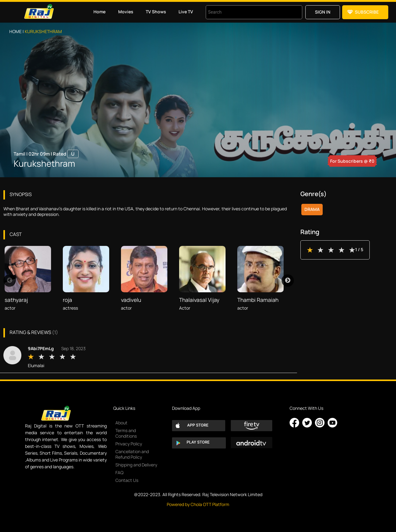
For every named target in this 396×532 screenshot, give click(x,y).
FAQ (119, 472)
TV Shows (156, 12)
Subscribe (367, 12)
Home (99, 12)
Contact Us (127, 480)
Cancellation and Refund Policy (132, 454)
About (121, 423)
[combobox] (246, 12)
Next (288, 281)
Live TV (186, 12)
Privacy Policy (129, 444)
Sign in (323, 12)
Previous (10, 281)
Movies (126, 12)
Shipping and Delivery (136, 465)
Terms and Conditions (126, 433)
